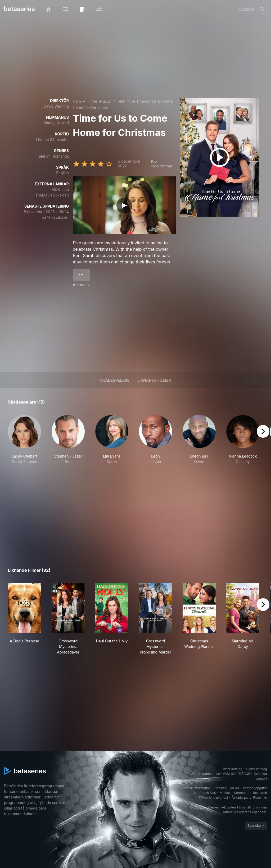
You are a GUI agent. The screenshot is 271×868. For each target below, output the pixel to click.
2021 (107, 101)
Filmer (92, 101)
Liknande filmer (154, 380)
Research (260, 793)
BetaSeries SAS (204, 793)
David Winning (56, 106)
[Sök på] (262, 9)
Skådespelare (115, 380)
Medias (225, 793)
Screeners (242, 793)
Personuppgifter (255, 788)
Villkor (235, 788)
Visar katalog (233, 769)
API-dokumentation (205, 774)
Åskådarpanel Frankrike (249, 798)
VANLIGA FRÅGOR (237, 774)
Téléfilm (124, 101)
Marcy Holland (56, 123)
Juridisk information (196, 788)
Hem (77, 101)
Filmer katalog (256, 769)
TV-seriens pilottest (213, 798)
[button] (24, 442)
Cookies (220, 788)
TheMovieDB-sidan (52, 195)
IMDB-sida (60, 189)
